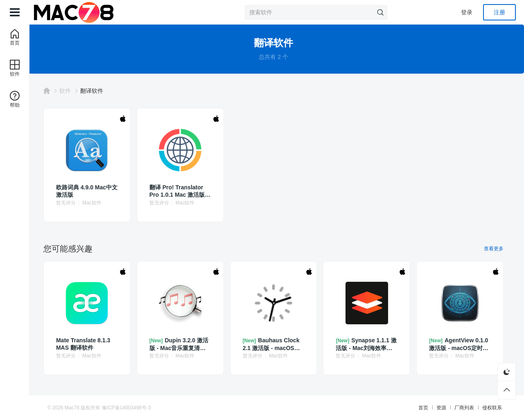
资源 (436, 408)
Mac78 (77, 408)
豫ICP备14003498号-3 (131, 408)
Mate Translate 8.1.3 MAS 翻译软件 (92, 344)
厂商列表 (459, 408)
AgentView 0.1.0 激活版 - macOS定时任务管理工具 (459, 344)
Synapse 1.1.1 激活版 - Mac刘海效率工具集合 (366, 344)
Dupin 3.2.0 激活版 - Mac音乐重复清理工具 (185, 344)
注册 (499, 12)
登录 (467, 12)
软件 (74, 91)
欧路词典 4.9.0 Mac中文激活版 (93, 191)
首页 (418, 408)
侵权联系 (487, 408)
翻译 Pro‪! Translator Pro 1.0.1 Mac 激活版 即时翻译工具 (184, 191)
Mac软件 (101, 203)
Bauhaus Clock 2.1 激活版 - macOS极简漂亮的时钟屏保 (276, 344)
